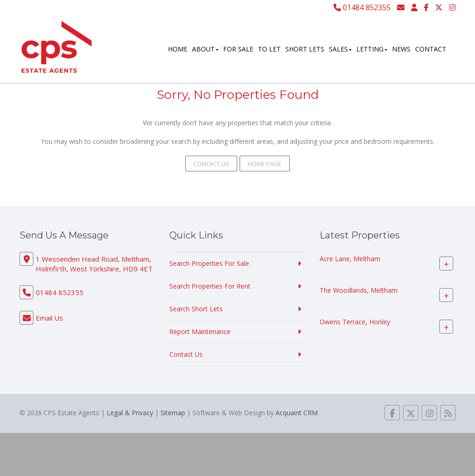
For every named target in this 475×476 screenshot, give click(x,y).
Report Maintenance (200, 331)
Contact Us (211, 164)
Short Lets (305, 49)
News (401, 49)
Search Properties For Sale (209, 263)
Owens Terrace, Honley (355, 322)
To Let (269, 49)
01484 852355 (362, 7)
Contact (431, 49)
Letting (372, 49)
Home (178, 49)
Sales (340, 49)
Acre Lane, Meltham (350, 259)
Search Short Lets (196, 309)
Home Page (265, 164)
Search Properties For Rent (210, 286)
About (205, 49)
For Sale (238, 49)
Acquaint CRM (297, 413)
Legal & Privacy (130, 413)
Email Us (49, 318)
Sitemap (173, 413)
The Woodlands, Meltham (359, 290)
